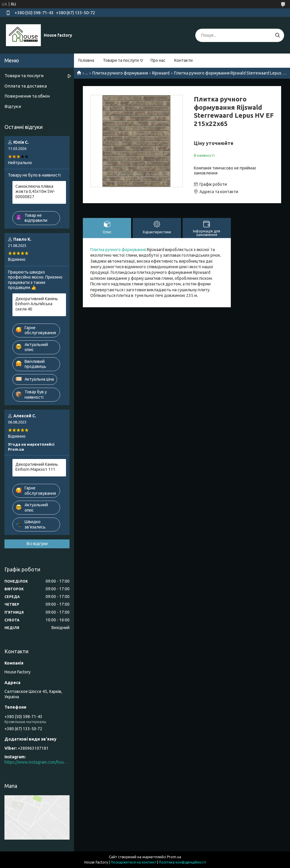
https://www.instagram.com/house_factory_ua (37, 762)
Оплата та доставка (26, 86)
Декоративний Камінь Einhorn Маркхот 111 (37, 467)
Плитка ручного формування (120, 73)
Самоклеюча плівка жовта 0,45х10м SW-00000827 (35, 191)
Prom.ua (174, 857)
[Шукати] (277, 35)
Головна (86, 60)
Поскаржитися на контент (133, 862)
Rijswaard (161, 73)
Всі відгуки (37, 544)
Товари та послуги (121, 60)
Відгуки (13, 106)
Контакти (183, 60)
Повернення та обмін (27, 96)
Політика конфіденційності (182, 862)
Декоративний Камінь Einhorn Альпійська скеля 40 (37, 304)
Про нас (158, 60)
